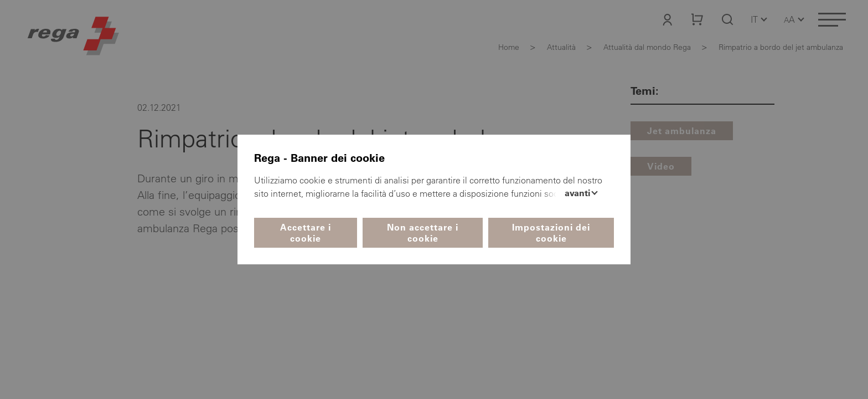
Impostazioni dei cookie (551, 233)
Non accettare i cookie (423, 233)
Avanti (578, 193)
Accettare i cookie (306, 233)
